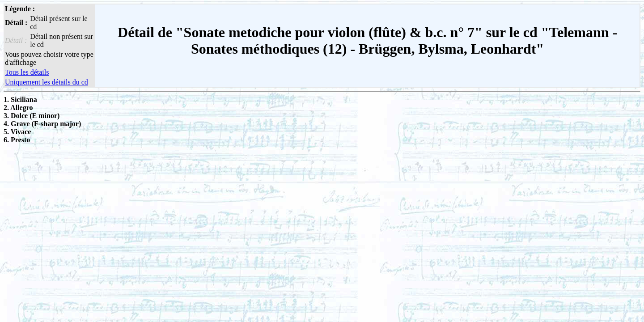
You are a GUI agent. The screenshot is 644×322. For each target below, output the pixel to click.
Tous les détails (27, 72)
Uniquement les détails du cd (47, 82)
